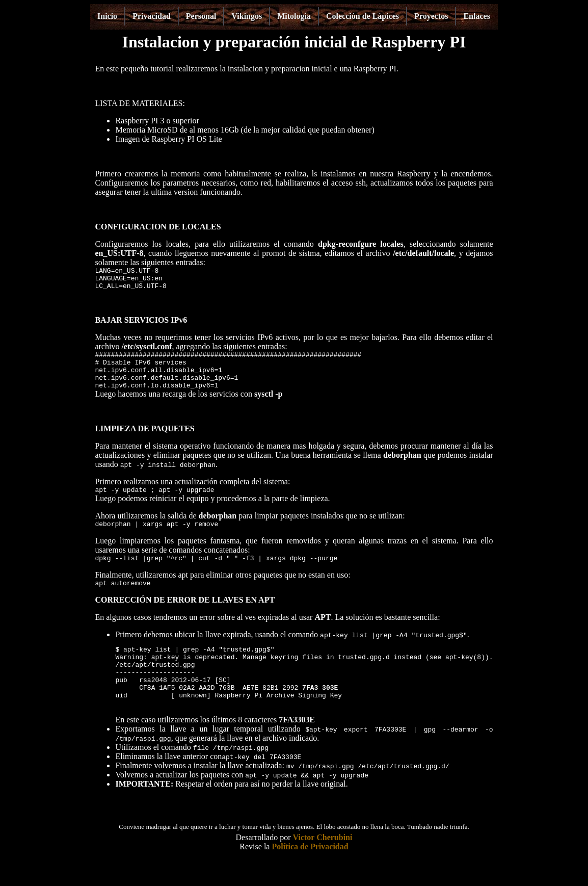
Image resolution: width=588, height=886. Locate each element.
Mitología (294, 16)
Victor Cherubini (323, 866)
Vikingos (247, 16)
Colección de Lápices (363, 16)
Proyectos (431, 16)
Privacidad (152, 16)
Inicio (107, 16)
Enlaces (476, 16)
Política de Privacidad (310, 876)
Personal (201, 16)
